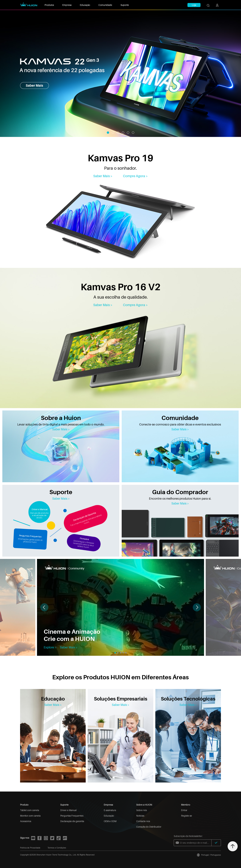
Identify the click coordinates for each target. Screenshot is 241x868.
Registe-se (187, 816)
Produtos (49, 5)
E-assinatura (110, 810)
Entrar (184, 810)
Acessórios (26, 821)
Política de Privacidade (30, 848)
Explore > (50, 647)
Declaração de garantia (72, 821)
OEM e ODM (110, 821)
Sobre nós (142, 810)
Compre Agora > (135, 176)
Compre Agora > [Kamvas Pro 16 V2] (135, 305)
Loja (194, 5)
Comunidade (105, 5)
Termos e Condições (57, 848)
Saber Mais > (61, 429)
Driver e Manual (68, 810)
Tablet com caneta (30, 810)
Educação (85, 5)
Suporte (125, 5)
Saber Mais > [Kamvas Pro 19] (103, 176)
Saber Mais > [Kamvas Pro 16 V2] (103, 305)
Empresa (67, 5)
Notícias (140, 816)
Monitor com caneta (30, 816)
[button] (197, 607)
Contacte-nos (143, 821)
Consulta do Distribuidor (149, 827)
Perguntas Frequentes (72, 816)
